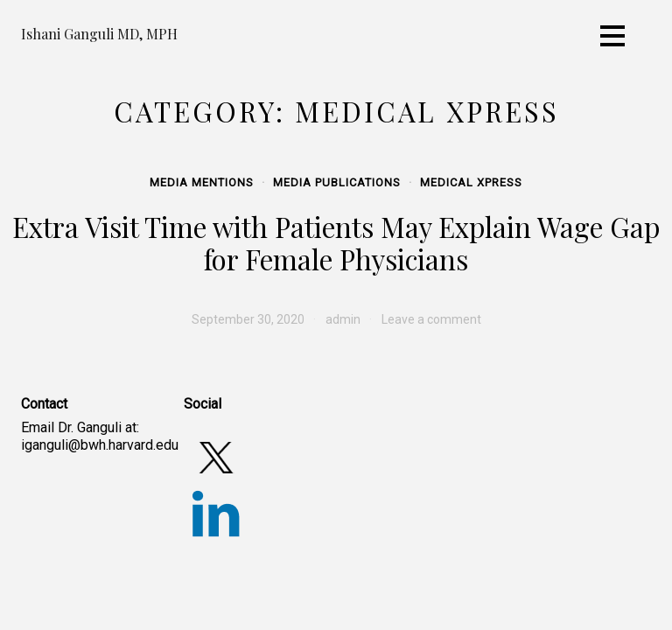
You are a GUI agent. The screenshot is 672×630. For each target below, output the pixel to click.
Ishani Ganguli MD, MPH (99, 34)
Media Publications (337, 182)
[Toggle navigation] (612, 36)
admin (343, 319)
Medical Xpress (471, 182)
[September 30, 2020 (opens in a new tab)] (248, 319)
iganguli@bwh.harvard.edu (100, 445)
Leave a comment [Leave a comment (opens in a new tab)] (431, 319)
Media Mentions (202, 182)
